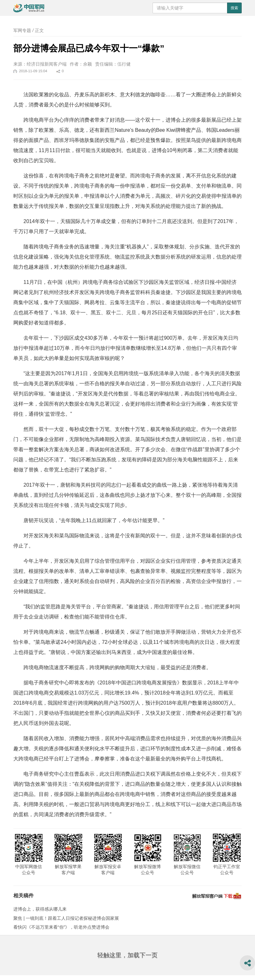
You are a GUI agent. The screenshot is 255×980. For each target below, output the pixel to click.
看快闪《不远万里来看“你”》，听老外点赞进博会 (61, 927)
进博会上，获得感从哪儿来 (40, 909)
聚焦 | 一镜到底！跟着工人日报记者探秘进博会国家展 (66, 918)
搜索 (234, 8)
